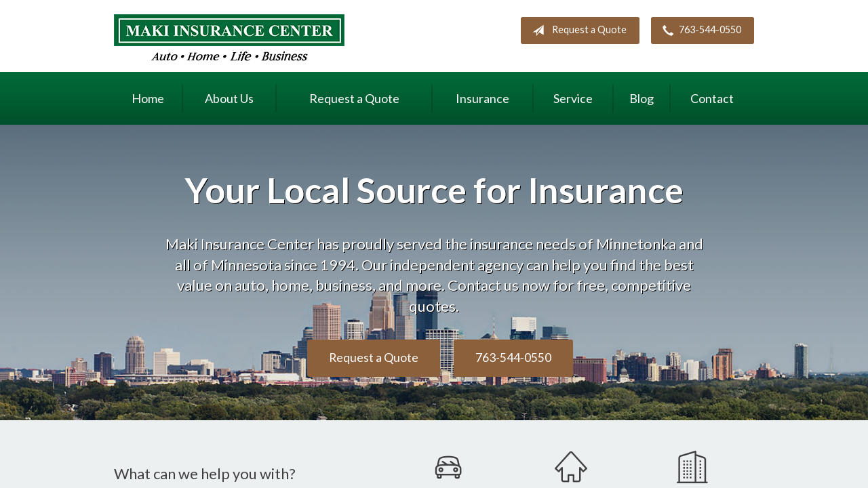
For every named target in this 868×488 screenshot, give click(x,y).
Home (148, 98)
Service (573, 98)
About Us (229, 98)
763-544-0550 (699, 30)
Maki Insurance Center (229, 38)
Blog (642, 98)
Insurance (482, 98)
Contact (712, 98)
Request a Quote (577, 30)
